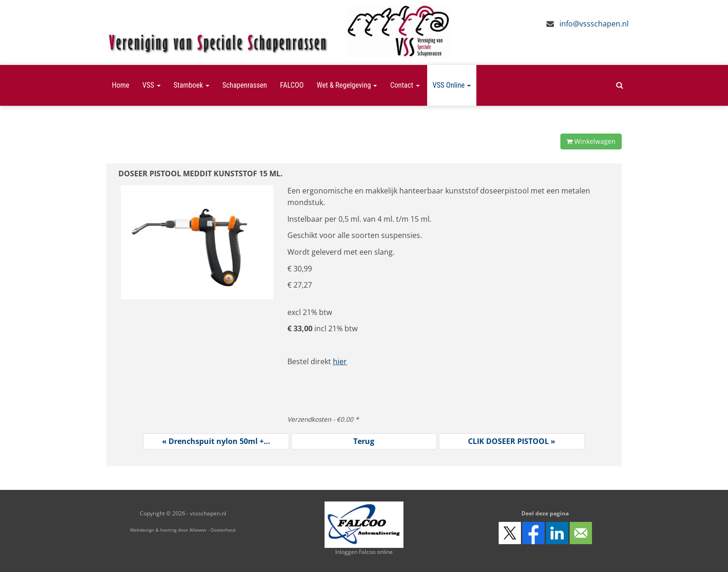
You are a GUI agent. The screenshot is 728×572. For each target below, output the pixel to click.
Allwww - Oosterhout (213, 530)
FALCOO (292, 85)
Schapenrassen (245, 85)
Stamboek (192, 85)
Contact (405, 85)
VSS (152, 85)
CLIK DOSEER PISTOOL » (512, 441)
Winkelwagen (591, 141)
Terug (364, 441)
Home (121, 85)
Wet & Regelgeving (347, 85)
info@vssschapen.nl (594, 24)
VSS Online (452, 85)
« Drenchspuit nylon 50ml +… (216, 441)
